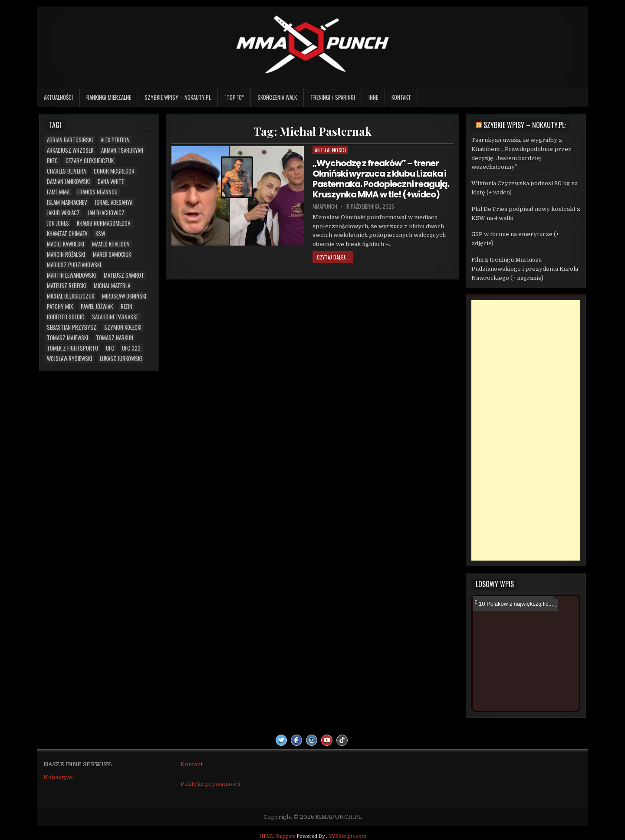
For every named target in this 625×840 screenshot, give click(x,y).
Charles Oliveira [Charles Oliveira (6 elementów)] (66, 171)
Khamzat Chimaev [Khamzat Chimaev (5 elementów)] (67, 234)
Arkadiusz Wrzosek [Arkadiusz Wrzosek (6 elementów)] (70, 150)
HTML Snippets (277, 836)
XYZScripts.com (347, 836)
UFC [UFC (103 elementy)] (110, 348)
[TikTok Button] (342, 740)
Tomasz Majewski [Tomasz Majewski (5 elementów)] (67, 338)
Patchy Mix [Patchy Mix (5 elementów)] (60, 307)
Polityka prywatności (210, 784)
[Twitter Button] (281, 740)
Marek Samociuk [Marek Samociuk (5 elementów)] (112, 254)
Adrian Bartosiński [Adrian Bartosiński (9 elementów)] (70, 140)
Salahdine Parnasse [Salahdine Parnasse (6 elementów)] (115, 317)
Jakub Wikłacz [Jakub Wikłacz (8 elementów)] (63, 213)
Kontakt (401, 97)
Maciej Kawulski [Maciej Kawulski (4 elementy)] (66, 244)
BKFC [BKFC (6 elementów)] (52, 161)
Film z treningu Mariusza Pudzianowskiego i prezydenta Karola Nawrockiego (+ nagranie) (525, 269)
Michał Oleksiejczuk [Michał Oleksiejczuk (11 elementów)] (71, 296)
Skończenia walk (277, 97)
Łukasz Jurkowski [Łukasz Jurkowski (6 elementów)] (121, 359)
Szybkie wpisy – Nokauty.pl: (525, 125)
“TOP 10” (234, 97)
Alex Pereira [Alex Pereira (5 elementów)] (115, 140)
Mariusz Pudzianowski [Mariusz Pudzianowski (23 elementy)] (74, 265)
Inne (373, 97)
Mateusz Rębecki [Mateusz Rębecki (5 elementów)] (66, 286)
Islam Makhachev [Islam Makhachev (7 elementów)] (67, 202)
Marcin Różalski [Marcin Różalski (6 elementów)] (66, 254)
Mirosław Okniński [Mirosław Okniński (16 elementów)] (124, 296)
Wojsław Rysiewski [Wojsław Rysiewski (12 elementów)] (69, 359)
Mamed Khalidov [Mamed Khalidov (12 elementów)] (111, 244)
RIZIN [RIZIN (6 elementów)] (127, 307)
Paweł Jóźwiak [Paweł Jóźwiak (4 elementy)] (97, 307)
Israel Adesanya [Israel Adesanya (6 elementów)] (114, 202)
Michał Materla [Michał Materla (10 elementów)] (112, 286)
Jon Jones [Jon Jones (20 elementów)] (58, 223)
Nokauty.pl (59, 777)
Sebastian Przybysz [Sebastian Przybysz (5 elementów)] (72, 327)
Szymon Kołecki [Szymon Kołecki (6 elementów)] (123, 327)
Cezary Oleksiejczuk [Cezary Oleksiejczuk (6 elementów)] (90, 161)
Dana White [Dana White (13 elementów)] (111, 182)
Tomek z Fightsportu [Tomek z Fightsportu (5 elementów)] (72, 348)
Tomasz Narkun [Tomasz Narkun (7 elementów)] (115, 338)
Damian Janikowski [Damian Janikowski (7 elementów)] (68, 182)
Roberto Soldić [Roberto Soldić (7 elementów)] (66, 317)
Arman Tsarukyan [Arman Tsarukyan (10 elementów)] (122, 150)
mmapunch (325, 207)
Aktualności (58, 97)
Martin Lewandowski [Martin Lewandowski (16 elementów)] (71, 275)
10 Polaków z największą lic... (514, 603)
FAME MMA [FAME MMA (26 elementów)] (58, 192)
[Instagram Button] (312, 740)
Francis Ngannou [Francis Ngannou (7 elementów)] (97, 192)
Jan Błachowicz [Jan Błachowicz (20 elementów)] (106, 213)
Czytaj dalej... (333, 257)
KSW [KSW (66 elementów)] (100, 234)
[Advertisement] (526, 430)
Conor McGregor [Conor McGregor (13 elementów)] (114, 171)
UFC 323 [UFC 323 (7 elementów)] (131, 348)
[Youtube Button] (327, 740)
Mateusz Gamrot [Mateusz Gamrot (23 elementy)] (124, 275)
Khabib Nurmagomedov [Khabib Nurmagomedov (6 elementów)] (104, 223)
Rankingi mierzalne (109, 97)
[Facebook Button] (296, 740)
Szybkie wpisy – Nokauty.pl (178, 97)
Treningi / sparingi (333, 97)
